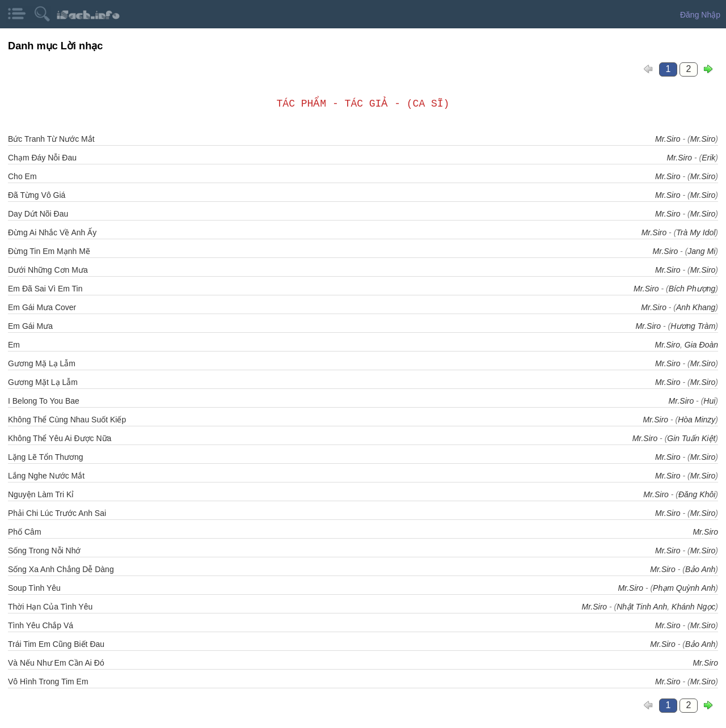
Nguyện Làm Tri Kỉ (41, 494)
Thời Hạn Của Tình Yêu (50, 607)
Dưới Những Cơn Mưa (48, 270)
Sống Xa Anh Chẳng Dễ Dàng (61, 569)
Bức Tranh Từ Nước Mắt (51, 139)
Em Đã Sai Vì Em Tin (45, 289)
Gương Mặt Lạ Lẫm (43, 382)
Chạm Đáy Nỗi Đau (42, 158)
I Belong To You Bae (44, 401)
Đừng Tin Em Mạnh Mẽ (49, 251)
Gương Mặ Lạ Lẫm (42, 363)
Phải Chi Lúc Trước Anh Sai (57, 513)
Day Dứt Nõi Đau (38, 214)
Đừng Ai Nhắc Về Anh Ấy (52, 232)
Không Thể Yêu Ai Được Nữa (60, 438)
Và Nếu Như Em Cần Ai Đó (56, 663)
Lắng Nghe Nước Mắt (46, 476)
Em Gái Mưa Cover (42, 307)
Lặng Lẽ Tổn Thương (46, 457)
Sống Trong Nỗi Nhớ (45, 551)
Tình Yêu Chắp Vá (41, 625)
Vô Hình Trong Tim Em (48, 682)
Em (14, 345)
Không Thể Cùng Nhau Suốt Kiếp (67, 420)
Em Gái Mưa (30, 326)
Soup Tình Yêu (34, 588)
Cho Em (22, 176)
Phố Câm (25, 532)
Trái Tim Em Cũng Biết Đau (56, 644)
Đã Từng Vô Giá (37, 195)
